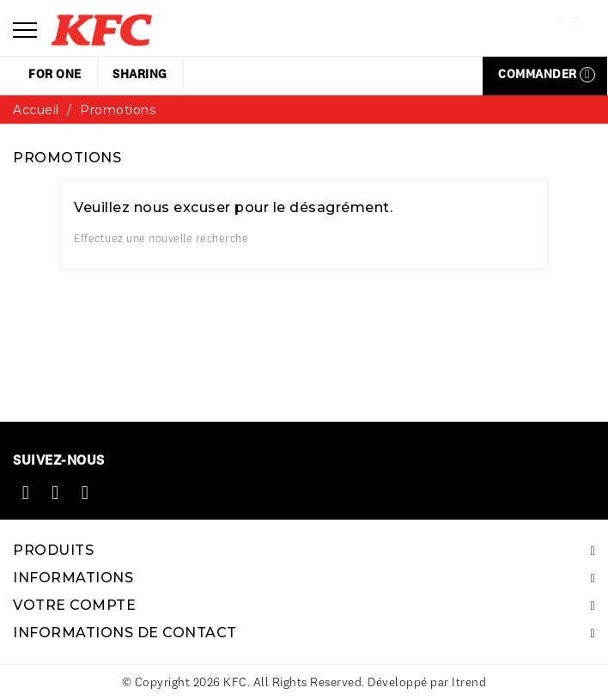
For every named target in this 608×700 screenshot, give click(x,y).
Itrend (469, 682)
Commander (547, 74)
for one (55, 74)
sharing (140, 74)
